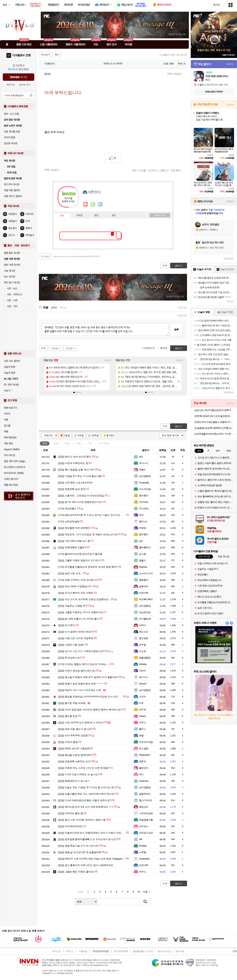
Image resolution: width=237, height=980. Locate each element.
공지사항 (180, 951)
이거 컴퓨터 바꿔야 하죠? (75, 632)
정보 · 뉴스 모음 (11, 114)
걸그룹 (7, 426)
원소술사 (13, 228)
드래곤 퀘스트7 (11, 479)
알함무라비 (145, 794)
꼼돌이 (142, 560)
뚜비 (141, 515)
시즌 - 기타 (11, 306)
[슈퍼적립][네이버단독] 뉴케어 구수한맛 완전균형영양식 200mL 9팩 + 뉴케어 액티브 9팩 (214, 434)
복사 (57, 55)
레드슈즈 (144, 632)
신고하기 (153, 170)
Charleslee (144, 859)
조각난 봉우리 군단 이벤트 (76, 593)
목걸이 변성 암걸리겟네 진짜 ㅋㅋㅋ (81, 684)
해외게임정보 (10, 437)
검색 (31, 95)
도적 (28, 221)
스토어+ (230, 105)
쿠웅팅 (142, 528)
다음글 (54, 348)
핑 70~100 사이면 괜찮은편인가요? (80, 502)
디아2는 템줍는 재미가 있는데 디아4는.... (83, 664)
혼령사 (29, 228)
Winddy (143, 664)
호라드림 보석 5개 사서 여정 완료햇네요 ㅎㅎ (86, 807)
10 (139, 892)
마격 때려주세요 (70, 826)
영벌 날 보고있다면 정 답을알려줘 (80, 852)
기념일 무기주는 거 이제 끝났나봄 (80, 476)
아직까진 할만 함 (70, 813)
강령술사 (13, 221)
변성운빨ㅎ (67, 509)
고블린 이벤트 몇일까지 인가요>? (79, 560)
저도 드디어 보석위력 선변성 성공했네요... (84, 599)
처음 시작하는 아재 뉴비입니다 (78, 580)
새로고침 (182, 308)
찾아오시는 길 (164, 951)
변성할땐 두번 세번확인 (74, 528)
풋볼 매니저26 (11, 485)
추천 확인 (176, 170)
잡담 (56, 443)
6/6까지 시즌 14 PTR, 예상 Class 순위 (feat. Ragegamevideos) (95, 859)
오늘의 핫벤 (9, 367)
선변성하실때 (69, 521)
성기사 (11, 235)
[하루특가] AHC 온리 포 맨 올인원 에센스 (214, 416)
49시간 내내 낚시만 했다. (75, 457)
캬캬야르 (144, 502)
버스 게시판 (9, 277)
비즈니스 (70, 951)
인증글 (66, 435)
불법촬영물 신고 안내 (143, 951)
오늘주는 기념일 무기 (73, 606)
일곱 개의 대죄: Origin (15, 461)
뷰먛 (141, 736)
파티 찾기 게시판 (12, 283)
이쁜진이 (48, 64)
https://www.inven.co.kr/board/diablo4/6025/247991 (77, 256)
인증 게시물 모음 (12, 132)
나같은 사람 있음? (71, 645)
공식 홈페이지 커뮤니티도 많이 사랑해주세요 (86, 865)
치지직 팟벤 (9, 137)
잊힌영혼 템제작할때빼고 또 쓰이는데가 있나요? (87, 839)
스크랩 (142, 170)
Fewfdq (143, 846)
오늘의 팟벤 (9, 373)
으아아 (142, 697)
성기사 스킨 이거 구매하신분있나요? (81, 651)
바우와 (142, 710)
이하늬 (142, 625)
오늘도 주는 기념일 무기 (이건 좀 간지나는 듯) (86, 787)
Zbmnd (143, 684)
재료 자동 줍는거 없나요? (75, 729)
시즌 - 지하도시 (13, 294)
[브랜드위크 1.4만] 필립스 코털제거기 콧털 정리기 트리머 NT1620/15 (214, 422)
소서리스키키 (146, 573)
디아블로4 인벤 (22, 55)
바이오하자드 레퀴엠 (14, 473)
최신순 (63, 308)
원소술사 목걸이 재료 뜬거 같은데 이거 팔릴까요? (88, 677)
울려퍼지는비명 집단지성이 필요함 (80, 554)
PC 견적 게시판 (11, 385)
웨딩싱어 (144, 807)
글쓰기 (179, 426)
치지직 (7, 414)
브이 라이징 (9, 455)
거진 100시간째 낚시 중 (74, 541)
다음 (145, 892)
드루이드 (30, 214)
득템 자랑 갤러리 (12, 190)
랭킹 (96, 215)
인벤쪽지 (86, 204)
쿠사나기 (144, 463)
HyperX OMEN (12, 449)
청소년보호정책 (121, 951)
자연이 (142, 671)
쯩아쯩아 (144, 496)
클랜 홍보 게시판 (12, 253)
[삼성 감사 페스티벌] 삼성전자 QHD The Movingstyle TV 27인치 (214, 410)
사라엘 (142, 852)
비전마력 (144, 593)
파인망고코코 (146, 833)
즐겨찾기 (111, 435)
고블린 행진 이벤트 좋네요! (76, 872)
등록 (176, 330)
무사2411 (144, 509)
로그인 (216, 5)
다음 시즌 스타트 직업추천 (76, 638)
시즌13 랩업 (68, 742)
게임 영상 (8, 443)
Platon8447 (145, 755)
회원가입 (11, 85)
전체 (45, 443)
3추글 (81, 435)
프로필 (79, 215)
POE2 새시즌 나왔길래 (74, 748)
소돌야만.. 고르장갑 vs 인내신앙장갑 (81, 496)
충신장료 (144, 638)
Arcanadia (144, 483)
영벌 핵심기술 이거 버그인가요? (79, 846)
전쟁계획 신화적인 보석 (74, 761)
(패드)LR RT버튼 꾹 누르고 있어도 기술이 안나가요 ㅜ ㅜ (92, 515)
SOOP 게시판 (11, 143)
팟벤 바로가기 (11, 408)
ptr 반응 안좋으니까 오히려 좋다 (79, 619)
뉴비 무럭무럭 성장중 (73, 736)
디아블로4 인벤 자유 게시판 (173, 55)
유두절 (142, 645)
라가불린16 (145, 619)
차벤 (6, 420)
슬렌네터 (144, 586)
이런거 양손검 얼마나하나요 (76, 671)
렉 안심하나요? (70, 658)
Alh (141, 839)
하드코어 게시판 (12, 184)
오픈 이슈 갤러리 (12, 361)
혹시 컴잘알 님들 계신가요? (76, 470)
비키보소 (144, 826)
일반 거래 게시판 (12, 265)
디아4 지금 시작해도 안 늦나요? (79, 774)
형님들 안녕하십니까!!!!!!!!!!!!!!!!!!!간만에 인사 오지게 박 (91, 697)
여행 (6, 432)
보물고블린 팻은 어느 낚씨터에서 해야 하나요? (87, 794)
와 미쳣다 (66, 625)
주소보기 (45, 55)
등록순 (54, 308)
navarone (144, 781)
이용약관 (83, 951)
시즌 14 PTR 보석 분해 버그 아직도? (81, 723)
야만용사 (13, 214)
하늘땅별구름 (146, 820)
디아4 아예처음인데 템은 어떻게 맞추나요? (85, 800)
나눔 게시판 (9, 271)
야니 (141, 774)
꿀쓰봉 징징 (68, 716)
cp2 (141, 457)
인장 (62, 216)
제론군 (142, 761)
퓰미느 (142, 729)
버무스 (142, 723)
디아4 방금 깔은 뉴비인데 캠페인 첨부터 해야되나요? (90, 710)
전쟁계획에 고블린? (72, 547)
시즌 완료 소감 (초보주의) (75, 483)
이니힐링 (93, 204)
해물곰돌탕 (145, 658)
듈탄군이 (144, 768)
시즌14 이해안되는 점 (73, 463)
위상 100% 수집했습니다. (75, 586)
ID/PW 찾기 (25, 85)
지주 (141, 703)
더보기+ (108, 360)
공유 (134, 170)
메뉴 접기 (160, 215)
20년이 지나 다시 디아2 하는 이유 (80, 690)
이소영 (142, 651)
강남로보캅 (145, 612)
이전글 (69, 348)
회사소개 (56, 951)
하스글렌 (144, 748)
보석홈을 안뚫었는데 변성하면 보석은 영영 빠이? (88, 567)
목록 (169, 74)
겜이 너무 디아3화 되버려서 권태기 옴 (82, 820)
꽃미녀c (143, 521)
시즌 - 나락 (11, 300)
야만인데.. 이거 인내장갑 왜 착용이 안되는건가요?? (89, 534)
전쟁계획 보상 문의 (72, 489)
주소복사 (45, 256)
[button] (74, 392)
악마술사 (30, 235)
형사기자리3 (145, 800)
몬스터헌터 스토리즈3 (14, 467)
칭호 (114, 215)
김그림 (142, 554)
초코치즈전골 (146, 742)
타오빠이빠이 (146, 599)
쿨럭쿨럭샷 (145, 547)
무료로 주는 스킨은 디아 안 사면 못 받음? (84, 768)
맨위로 (164, 348)
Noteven (143, 567)
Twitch (142, 470)
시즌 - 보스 (11, 288)
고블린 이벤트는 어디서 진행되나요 (80, 612)
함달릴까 (144, 580)
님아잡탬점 (145, 476)
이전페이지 (149, 348)
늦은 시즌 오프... (70, 573)
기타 (90, 443)
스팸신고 (164, 170)
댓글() (178, 74)
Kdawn (142, 716)
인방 (79, 443)
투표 (67, 443)
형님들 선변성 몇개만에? (75, 755)
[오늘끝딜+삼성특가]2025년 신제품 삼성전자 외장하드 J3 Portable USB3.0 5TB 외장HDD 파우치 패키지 (214, 428)
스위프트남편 (146, 813)
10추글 (95, 435)
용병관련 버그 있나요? (74, 781)
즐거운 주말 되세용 (72, 703)
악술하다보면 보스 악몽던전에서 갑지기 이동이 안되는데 (92, 833)
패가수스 (144, 677)
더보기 (100, 204)
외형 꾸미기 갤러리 (13, 196)
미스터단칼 (145, 489)
